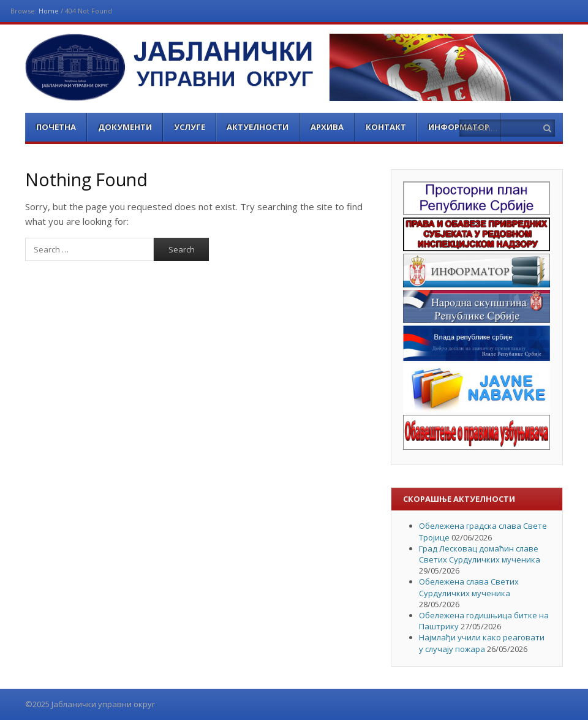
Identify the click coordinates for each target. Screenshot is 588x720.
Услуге (190, 127)
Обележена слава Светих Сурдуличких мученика (469, 587)
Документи (125, 127)
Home (49, 11)
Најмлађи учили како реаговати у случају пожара (482, 643)
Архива (327, 127)
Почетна (56, 127)
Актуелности (258, 127)
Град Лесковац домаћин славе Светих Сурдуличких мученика (480, 554)
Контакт (386, 127)
